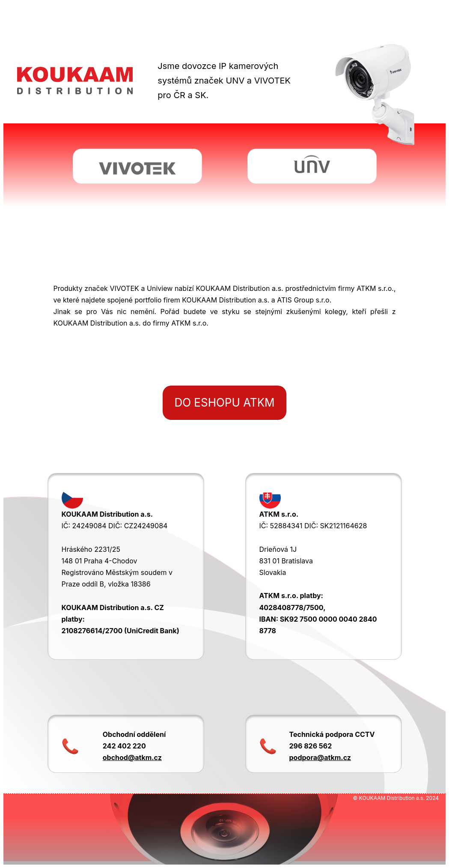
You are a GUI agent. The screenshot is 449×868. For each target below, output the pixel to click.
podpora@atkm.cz (320, 757)
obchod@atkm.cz (132, 757)
